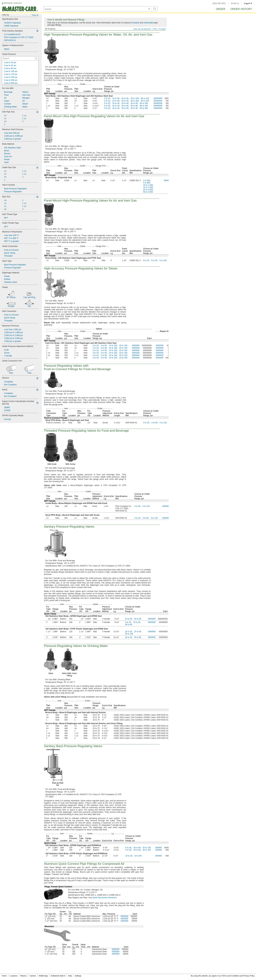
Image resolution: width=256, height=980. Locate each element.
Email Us (235, 3)
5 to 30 (128, 848)
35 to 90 (137, 848)
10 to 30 (116, 103)
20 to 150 (123, 345)
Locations (14, 976)
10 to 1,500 (148, 185)
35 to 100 (129, 634)
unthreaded (149, 23)
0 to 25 (146, 260)
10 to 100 (113, 345)
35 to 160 (135, 98)
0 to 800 (147, 183)
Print (155, 29)
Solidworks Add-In (58, 976)
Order (221, 9)
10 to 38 (116, 98)
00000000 (158, 98)
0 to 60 (154, 423)
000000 (159, 848)
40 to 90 (138, 619)
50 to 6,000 (148, 192)
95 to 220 (145, 98)
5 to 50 (104, 345)
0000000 (168, 180)
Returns (24, 976)
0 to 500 (147, 180)
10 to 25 (129, 632)
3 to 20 (96, 345)
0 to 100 (163, 260)
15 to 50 (129, 619)
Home (4, 976)
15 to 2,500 (148, 187)
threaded (135, 23)
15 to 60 (138, 637)
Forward (162, 29)
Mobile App (43, 976)
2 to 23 (107, 98)
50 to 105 (147, 848)
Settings (78, 976)
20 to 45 (125, 103)
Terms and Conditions (231, 976)
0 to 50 (154, 260)
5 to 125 (146, 506)
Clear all (35, 15)
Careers (33, 976)
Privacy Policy (249, 976)
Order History (241, 9)
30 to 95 (134, 103)
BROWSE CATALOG (13, 3)
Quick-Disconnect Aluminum (104, 898)
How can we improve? (142, 29)
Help (70, 976)
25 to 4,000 (148, 190)
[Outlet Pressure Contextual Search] (20, 58)
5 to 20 (107, 103)
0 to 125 (163, 423)
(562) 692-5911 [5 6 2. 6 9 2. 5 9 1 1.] (219, 3)
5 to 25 (128, 622)
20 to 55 (125, 98)
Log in (248, 3)
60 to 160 (144, 103)
